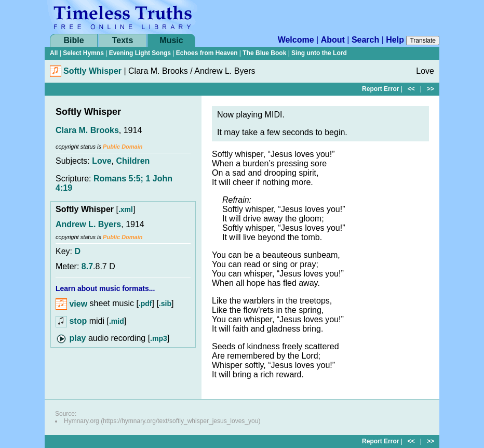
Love (102, 161)
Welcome (296, 40)
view (71, 304)
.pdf (145, 304)
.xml (126, 209)
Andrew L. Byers (88, 224)
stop (78, 321)
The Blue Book (264, 53)
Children (133, 161)
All (54, 53)
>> (431, 89)
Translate (423, 41)
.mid (117, 321)
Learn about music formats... (105, 288)
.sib (165, 304)
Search (365, 40)
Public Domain (123, 147)
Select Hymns (83, 53)
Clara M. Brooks (87, 130)
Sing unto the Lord (319, 53)
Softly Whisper (92, 71)
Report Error (380, 89)
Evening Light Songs (140, 53)
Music (171, 40)
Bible (73, 40)
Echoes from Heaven (207, 53)
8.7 (87, 266)
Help (395, 40)
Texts (123, 40)
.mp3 (159, 338)
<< (411, 89)
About (333, 40)
